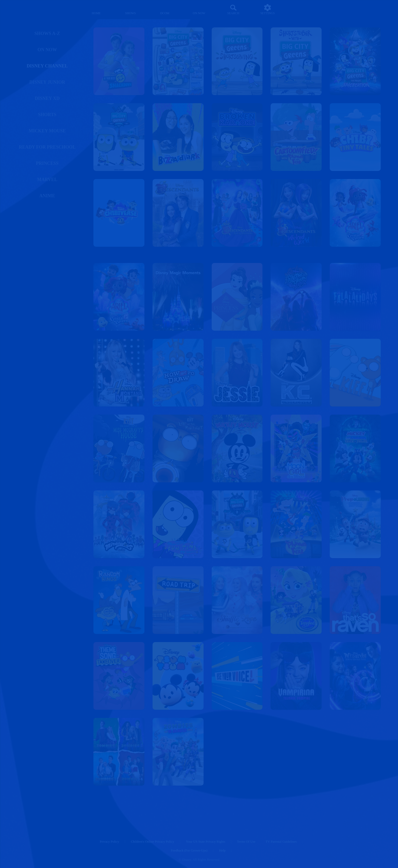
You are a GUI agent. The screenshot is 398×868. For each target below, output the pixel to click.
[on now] (199, 10)
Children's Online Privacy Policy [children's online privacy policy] (152, 842)
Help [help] (222, 850)
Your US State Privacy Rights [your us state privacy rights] (206, 842)
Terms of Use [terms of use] (246, 842)
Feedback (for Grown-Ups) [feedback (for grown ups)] (189, 850)
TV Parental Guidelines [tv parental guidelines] (281, 842)
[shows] (131, 10)
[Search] (233, 10)
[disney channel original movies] (165, 10)
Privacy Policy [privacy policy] (109, 842)
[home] (96, 10)
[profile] (302, 10)
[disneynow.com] (28, 9)
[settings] (268, 10)
